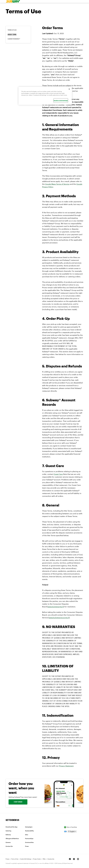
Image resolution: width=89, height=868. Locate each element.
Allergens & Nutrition (12, 839)
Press (27, 846)
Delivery (8, 835)
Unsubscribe (51, 859)
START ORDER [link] (18, 802)
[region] (45, 96)
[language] (72, 831)
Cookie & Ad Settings (26, 859)
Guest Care (58, 474)
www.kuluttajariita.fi (56, 607)
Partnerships (29, 839)
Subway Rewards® (14, 39)
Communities (29, 842)
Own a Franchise (70, 827)
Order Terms (12, 34)
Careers (8, 842)
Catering (8, 831)
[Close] (69, 89)
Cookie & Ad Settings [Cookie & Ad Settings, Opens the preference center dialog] (61, 100)
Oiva (27, 835)
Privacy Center (37, 859)
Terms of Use (12, 30)
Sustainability (29, 831)
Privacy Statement (66, 766)
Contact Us (9, 846)
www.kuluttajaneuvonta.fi (59, 618)
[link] (12, 1)
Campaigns (29, 827)
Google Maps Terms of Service (57, 184)
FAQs (44, 859)
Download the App (12, 827)
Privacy (8, 859)
